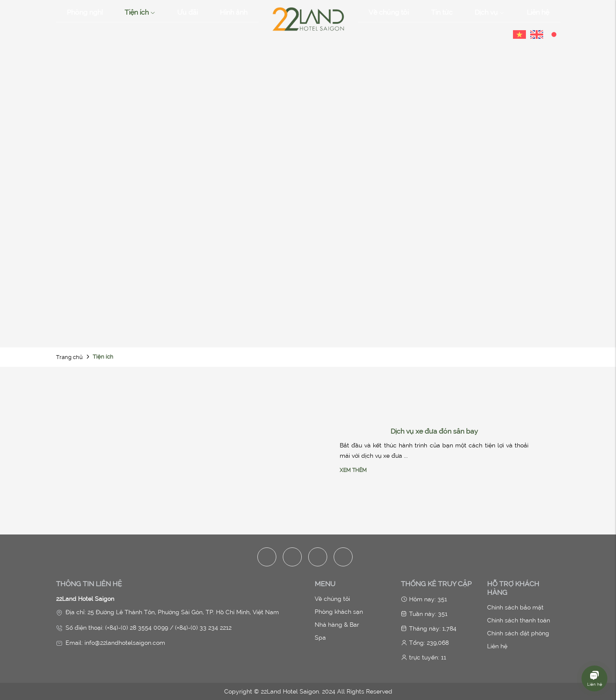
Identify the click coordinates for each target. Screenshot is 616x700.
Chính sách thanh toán (519, 620)
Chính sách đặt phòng (518, 633)
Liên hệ (538, 12)
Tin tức (442, 12)
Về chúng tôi (389, 12)
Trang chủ (69, 357)
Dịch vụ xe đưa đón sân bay (434, 431)
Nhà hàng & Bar (337, 625)
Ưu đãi (188, 12)
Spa (320, 637)
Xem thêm (353, 470)
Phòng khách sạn (339, 612)
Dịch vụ (489, 12)
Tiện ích (140, 12)
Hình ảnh (234, 12)
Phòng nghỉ (85, 12)
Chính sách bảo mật (515, 607)
